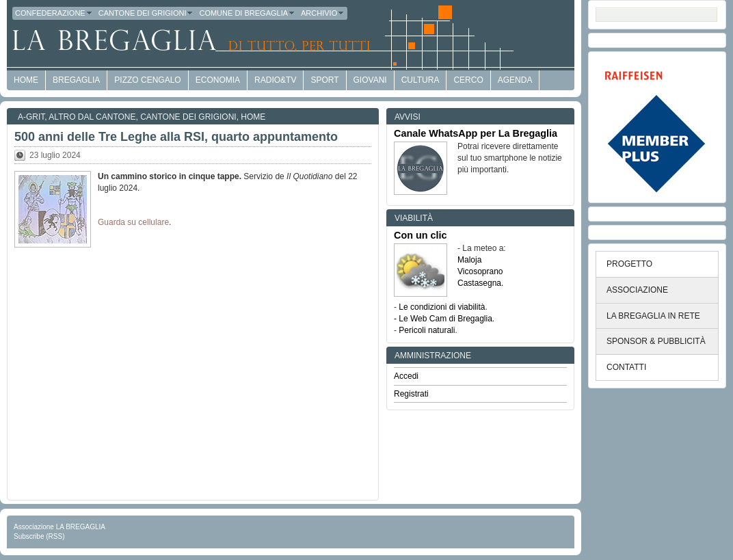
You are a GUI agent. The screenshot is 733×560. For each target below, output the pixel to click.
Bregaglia (76, 80)
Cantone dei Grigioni (146, 13)
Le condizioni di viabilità (442, 307)
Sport (324, 80)
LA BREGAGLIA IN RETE (653, 316)
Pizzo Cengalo (147, 80)
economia (218, 80)
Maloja (469, 260)
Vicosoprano (480, 271)
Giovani (370, 80)
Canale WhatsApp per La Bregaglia (476, 133)
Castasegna (479, 283)
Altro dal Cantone (92, 117)
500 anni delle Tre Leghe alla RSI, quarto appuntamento (176, 137)
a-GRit (31, 117)
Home (253, 117)
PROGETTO (629, 264)
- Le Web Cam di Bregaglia (443, 319)
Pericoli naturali (427, 330)
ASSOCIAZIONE (637, 290)
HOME (26, 80)
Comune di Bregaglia (247, 13)
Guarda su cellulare (133, 222)
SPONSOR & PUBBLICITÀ (656, 341)
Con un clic (421, 235)
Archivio (323, 13)
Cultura (421, 80)
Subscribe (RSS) (39, 536)
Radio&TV (275, 80)
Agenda (515, 80)
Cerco (468, 80)
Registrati (411, 394)
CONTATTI (626, 367)
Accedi (406, 376)
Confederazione (54, 13)
